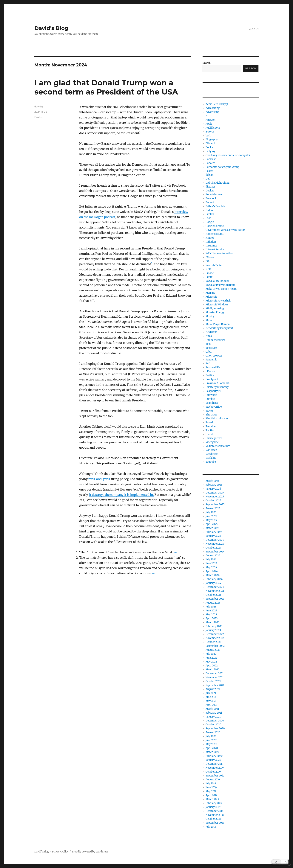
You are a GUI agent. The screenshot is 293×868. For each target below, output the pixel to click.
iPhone (210, 257)
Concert (210, 163)
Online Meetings (215, 340)
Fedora (210, 210)
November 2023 (215, 591)
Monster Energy (215, 312)
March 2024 (212, 575)
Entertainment (214, 195)
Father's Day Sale (215, 206)
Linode (210, 273)
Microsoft (211, 297)
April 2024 (212, 571)
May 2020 (211, 744)
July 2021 (211, 693)
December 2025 (215, 493)
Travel (209, 422)
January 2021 (213, 717)
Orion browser (214, 356)
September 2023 (215, 599)
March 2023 (212, 622)
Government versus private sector (225, 230)
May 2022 (211, 662)
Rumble (210, 399)
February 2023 (214, 626)
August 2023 (213, 603)
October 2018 (213, 819)
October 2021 (213, 681)
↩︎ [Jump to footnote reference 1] (176, 552)
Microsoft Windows (217, 305)
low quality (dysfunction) (220, 285)
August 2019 (213, 780)
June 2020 (211, 740)
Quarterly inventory (217, 387)
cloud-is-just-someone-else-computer (228, 155)
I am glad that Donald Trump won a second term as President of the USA (106, 87)
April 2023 (212, 618)
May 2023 (211, 615)
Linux (209, 277)
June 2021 (211, 697)
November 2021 (215, 677)
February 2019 (214, 803)
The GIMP (211, 415)
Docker (210, 191)
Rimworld (211, 395)
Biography (212, 140)
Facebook (211, 198)
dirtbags (210, 187)
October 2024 (213, 548)
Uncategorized (214, 438)
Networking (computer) (219, 328)
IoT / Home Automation (219, 253)
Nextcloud (211, 332)
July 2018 (211, 827)
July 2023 (211, 607)
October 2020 (213, 725)
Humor (210, 238)
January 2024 (213, 583)
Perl (208, 364)
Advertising (212, 112)
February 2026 (214, 485)
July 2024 (211, 559)
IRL (208, 261)
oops (208, 344)
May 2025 (211, 520)
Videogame (212, 442)
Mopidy (210, 316)
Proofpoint (212, 379)
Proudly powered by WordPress (90, 852)
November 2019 (215, 768)
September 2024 (215, 552)
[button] (281, 862)
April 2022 (212, 666)
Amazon (210, 120)
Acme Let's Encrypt (217, 104)
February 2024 (214, 579)
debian (209, 175)
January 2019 (213, 807)
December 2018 (214, 811)
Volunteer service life (218, 446)
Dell (208, 179)
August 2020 (213, 732)
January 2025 (213, 536)
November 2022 (215, 638)
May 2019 (211, 791)
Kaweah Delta (213, 265)
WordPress (212, 454)
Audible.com (213, 128)
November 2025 (215, 497)
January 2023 (213, 630)
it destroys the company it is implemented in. (121, 495)
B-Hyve (210, 132)
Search (207, 63)
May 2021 (211, 701)
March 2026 (212, 481)
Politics (39, 117)
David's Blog (51, 28)
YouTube (211, 462)
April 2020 (212, 748)
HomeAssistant (214, 234)
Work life (211, 458)
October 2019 (213, 772)
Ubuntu (210, 434)
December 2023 (215, 587)
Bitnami (210, 143)
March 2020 (213, 752)
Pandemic (211, 360)
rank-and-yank (99, 479)
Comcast (211, 159)
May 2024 (211, 567)
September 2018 (215, 823)
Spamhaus (212, 403)
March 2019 (212, 799)
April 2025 (212, 524)
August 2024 (213, 556)
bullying (210, 151)
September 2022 (215, 646)
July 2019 (211, 784)
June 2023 (211, 611)
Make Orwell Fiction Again (221, 289)
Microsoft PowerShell (218, 301)
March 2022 (212, 670)
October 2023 (213, 595)
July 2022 (211, 654)
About (254, 29)
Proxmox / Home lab (218, 383)
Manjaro (210, 293)
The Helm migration (218, 419)
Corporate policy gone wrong (222, 167)
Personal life (213, 367)
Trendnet (211, 426)
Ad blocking (213, 108)
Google (210, 222)
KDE (208, 269)
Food (208, 218)
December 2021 (215, 673)
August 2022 (213, 650)
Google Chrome (215, 226)
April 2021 (211, 705)
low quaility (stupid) (217, 281)
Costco (209, 171)
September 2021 (215, 685)
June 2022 (211, 658)
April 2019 (211, 795)
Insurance (211, 246)
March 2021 (212, 709)
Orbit (209, 352)
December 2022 (215, 634)
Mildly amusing (215, 309)
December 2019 (214, 764)
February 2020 (214, 756)
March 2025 (212, 528)
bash (208, 136)
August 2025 (213, 508)
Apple (209, 124)
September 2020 (215, 728)
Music (209, 320)
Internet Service (215, 250)
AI (207, 116)
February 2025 (214, 532)
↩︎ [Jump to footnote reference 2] (154, 573)
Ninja (209, 336)
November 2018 (215, 815)
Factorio (210, 202)
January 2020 (213, 760)
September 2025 (215, 504)
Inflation (211, 242)
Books (209, 147)
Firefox (210, 214)
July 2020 (211, 736)
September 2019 (215, 776)
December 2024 (215, 540)
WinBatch (211, 450)
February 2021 (214, 713)
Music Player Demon (218, 324)
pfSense (210, 371)
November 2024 (215, 544)
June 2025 (211, 516)
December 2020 (215, 721)
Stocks (209, 411)
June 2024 (211, 563)
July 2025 (211, 512)
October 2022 (213, 642)
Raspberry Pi (213, 391)
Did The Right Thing (218, 183)
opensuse (211, 348)
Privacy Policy (60, 852)
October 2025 (213, 501)
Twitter (210, 430)
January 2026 (213, 489)
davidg (39, 106)
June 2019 (211, 787)
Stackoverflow (214, 407)
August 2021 (213, 689)
